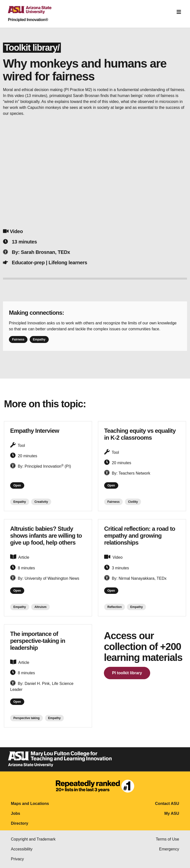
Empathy (39, 339)
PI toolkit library (127, 673)
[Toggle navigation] (179, 12)
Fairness (18, 339)
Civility (133, 502)
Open (17, 485)
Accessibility (22, 849)
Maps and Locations (30, 804)
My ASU (172, 813)
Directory (20, 823)
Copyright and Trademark (33, 839)
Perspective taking (26, 718)
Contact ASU (167, 804)
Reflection (115, 607)
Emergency (169, 849)
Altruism (40, 607)
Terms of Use (167, 839)
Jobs (15, 813)
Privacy (17, 859)
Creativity (41, 502)
